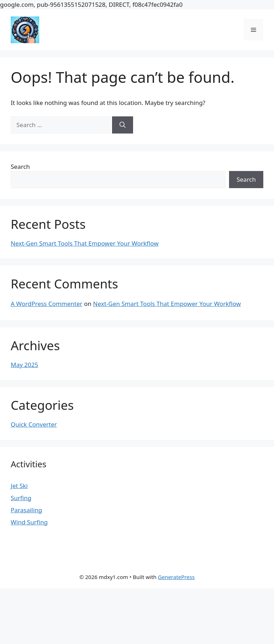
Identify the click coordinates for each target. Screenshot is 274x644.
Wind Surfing (29, 522)
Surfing (21, 498)
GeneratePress (176, 577)
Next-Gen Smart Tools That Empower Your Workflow (85, 243)
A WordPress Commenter (47, 304)
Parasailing (26, 510)
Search (20, 167)
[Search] (123, 125)
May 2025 (24, 365)
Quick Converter (34, 424)
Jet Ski (19, 486)
